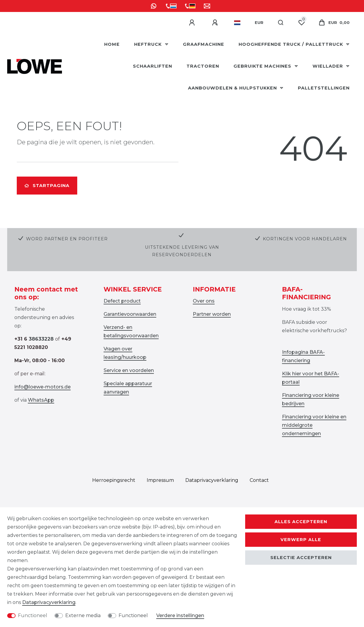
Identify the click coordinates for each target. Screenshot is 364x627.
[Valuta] (259, 23)
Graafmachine (204, 44)
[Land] (237, 23)
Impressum (160, 480)
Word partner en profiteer (67, 239)
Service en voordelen (129, 370)
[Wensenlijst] (301, 23)
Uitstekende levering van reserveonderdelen (182, 251)
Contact (259, 480)
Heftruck (149, 44)
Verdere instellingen (180, 615)
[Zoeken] (281, 23)
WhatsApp (41, 400)
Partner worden (212, 314)
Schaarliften (153, 66)
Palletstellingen (324, 88)
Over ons (204, 301)
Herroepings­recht (114, 480)
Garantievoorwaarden (130, 314)
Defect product (122, 301)
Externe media (83, 615)
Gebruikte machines (263, 66)
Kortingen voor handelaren (305, 239)
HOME (112, 44)
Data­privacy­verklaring (212, 480)
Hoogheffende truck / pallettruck (292, 44)
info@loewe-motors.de (43, 387)
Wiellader (329, 66)
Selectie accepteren (301, 558)
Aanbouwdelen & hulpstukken (233, 88)
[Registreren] (216, 23)
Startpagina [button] (47, 186)
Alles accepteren (301, 522)
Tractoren (203, 66)
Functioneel (33, 615)
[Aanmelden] (193, 23)
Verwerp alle (301, 540)
